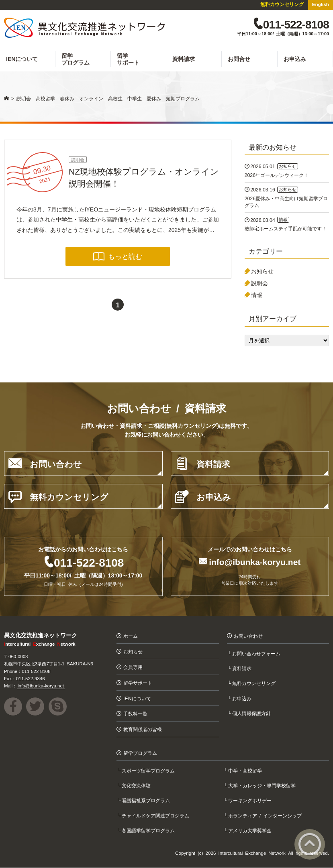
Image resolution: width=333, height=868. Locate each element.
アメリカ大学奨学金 (250, 830)
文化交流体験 (137, 786)
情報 (257, 295)
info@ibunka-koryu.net (255, 562)
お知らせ (262, 271)
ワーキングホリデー (250, 801)
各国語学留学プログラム (149, 830)
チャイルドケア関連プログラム (156, 816)
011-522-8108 (89, 562)
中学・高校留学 (245, 771)
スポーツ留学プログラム (149, 771)
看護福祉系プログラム (147, 801)
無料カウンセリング (282, 4)
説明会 (78, 160)
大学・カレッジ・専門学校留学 (262, 786)
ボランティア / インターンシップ (266, 816)
